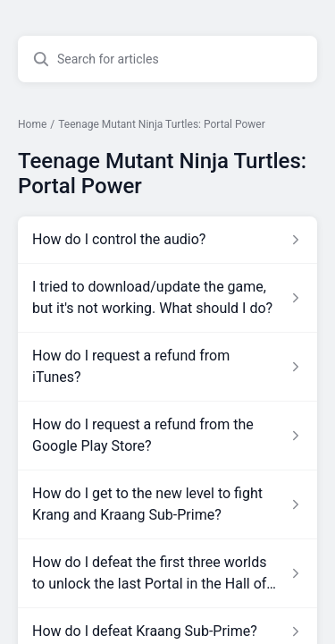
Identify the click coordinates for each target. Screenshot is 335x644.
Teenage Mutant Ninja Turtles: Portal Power (162, 124)
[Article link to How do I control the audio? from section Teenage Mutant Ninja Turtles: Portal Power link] (167, 240)
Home (32, 124)
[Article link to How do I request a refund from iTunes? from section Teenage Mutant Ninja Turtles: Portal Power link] (167, 367)
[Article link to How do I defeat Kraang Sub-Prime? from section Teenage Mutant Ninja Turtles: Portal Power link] (167, 631)
